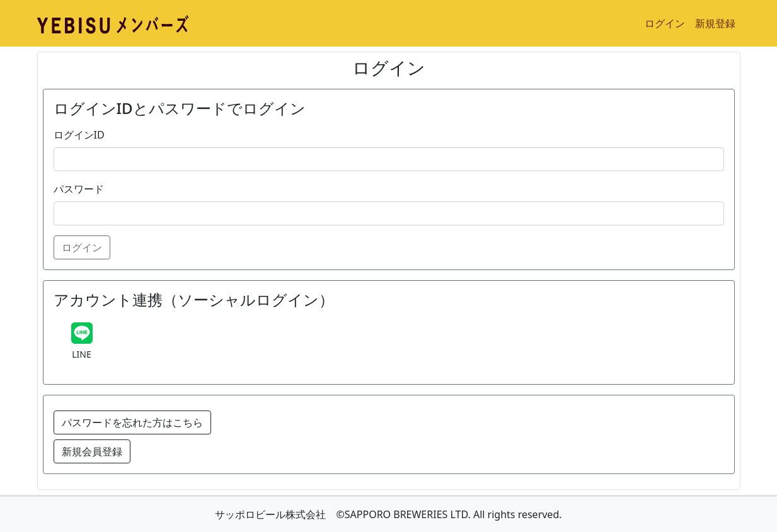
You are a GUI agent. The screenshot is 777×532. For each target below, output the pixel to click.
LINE (82, 354)
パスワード (79, 189)
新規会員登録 (92, 451)
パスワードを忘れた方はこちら (132, 422)
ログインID (79, 135)
